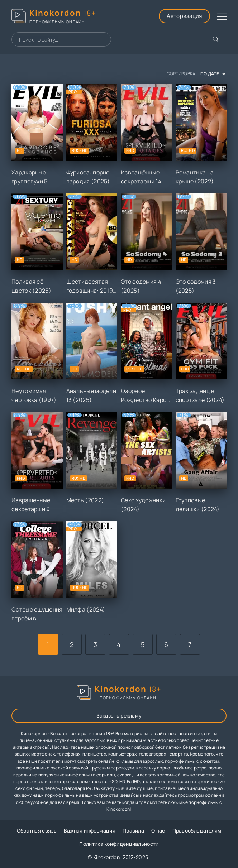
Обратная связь (37, 831)
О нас (158, 831)
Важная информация (90, 831)
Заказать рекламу (119, 716)
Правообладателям (197, 831)
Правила (133, 831)
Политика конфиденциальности (119, 844)
